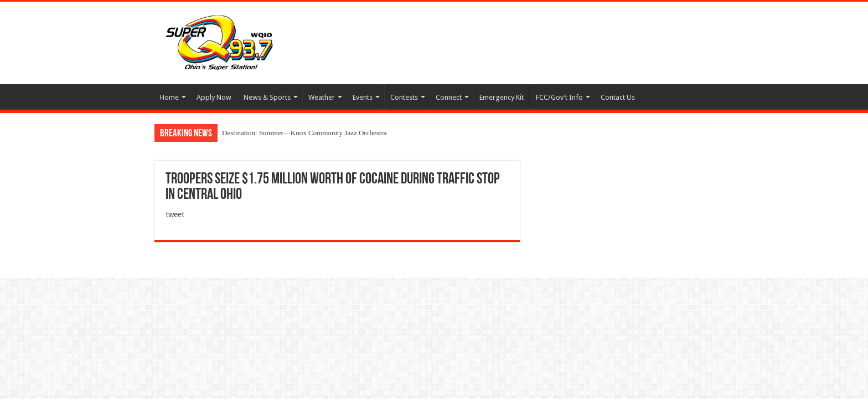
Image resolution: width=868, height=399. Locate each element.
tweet (175, 214)
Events (363, 97)
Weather (322, 97)
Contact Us (618, 97)
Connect (449, 97)
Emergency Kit (502, 97)
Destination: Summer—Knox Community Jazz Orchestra (304, 133)
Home (169, 97)
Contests (404, 97)
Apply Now (214, 97)
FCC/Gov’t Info (559, 97)
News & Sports (267, 97)
